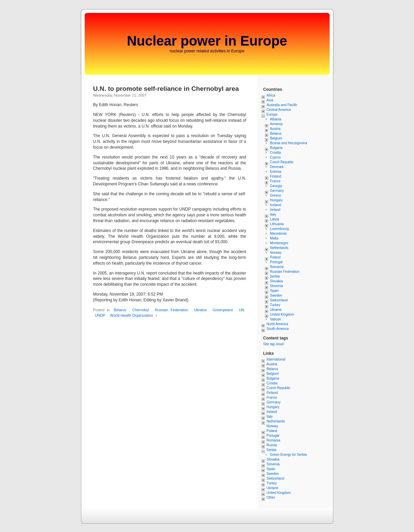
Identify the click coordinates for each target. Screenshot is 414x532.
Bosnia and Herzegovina (289, 143)
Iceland (276, 205)
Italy (273, 214)
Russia (272, 445)
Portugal (276, 262)
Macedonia (278, 234)
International (276, 359)
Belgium (276, 138)
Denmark (277, 167)
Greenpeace (223, 310)
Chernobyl (141, 310)
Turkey (275, 305)
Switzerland (279, 300)
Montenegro (279, 243)
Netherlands (279, 248)
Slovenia (277, 286)
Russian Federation (172, 310)
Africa (271, 95)
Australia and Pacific (282, 105)
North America (277, 324)
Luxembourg (280, 229)
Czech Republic (282, 162)
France (275, 181)
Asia (270, 100)
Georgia (276, 186)
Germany (277, 191)
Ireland (275, 210)
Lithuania (277, 224)
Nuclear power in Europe (207, 41)
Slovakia (277, 281)
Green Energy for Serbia (288, 455)
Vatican (276, 319)
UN (242, 310)
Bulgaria (276, 148)
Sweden (276, 295)
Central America (279, 110)
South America (278, 329)
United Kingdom (282, 314)
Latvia (275, 219)
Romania (277, 267)
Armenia (276, 124)
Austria (275, 129)
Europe (272, 114)
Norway (276, 253)
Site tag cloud (274, 344)
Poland (275, 257)
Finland (276, 176)
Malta (274, 238)
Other (271, 497)
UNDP (100, 315)
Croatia (276, 153)
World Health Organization (131, 315)
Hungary (277, 200)
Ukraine (201, 310)
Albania (276, 119)
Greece (276, 195)
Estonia (276, 172)
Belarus (120, 310)
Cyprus (276, 157)
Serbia (275, 276)
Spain (275, 291)
